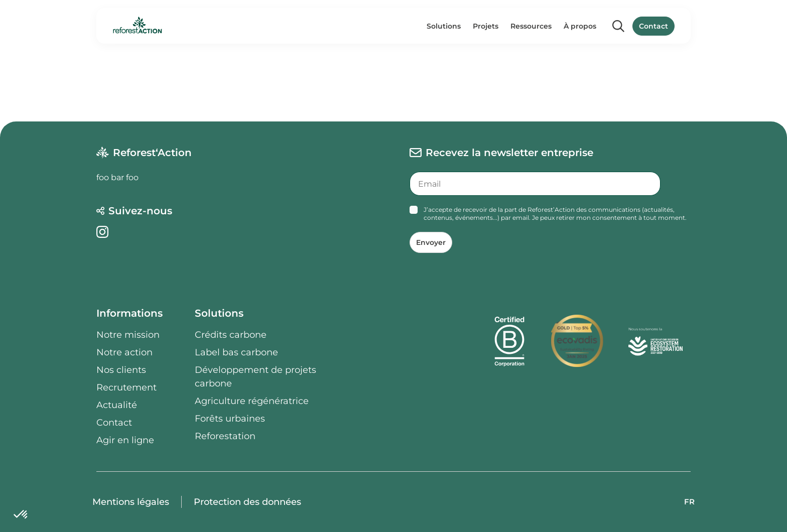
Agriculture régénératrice (252, 401)
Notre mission (128, 335)
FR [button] (689, 502)
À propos (580, 26)
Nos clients (121, 370)
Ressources (531, 26)
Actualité (117, 405)
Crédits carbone (231, 335)
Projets (486, 26)
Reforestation (225, 436)
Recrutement (126, 387)
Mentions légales (131, 502)
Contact (653, 26)
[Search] (618, 26)
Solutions (444, 26)
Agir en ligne (125, 440)
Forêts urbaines (230, 419)
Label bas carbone (236, 352)
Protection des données (247, 502)
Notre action (124, 352)
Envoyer (431, 242)
